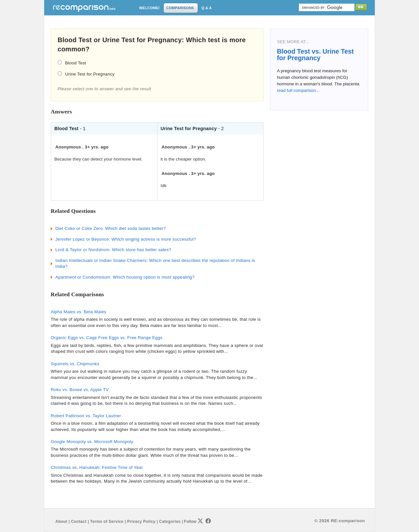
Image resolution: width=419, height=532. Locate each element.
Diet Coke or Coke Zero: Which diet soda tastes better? (111, 228)
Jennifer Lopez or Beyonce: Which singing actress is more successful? (126, 239)
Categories (170, 522)
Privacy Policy (141, 522)
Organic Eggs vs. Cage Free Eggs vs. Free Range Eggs (107, 338)
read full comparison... (298, 90)
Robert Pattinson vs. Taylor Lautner (86, 416)
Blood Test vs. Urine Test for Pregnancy (315, 55)
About (61, 522)
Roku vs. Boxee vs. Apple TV (80, 390)
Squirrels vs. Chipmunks (75, 364)
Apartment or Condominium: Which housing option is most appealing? (125, 277)
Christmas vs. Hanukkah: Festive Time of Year (97, 467)
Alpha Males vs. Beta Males (79, 312)
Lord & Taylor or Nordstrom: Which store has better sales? (113, 250)
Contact (79, 522)
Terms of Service (107, 522)
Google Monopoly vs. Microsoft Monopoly (92, 442)
